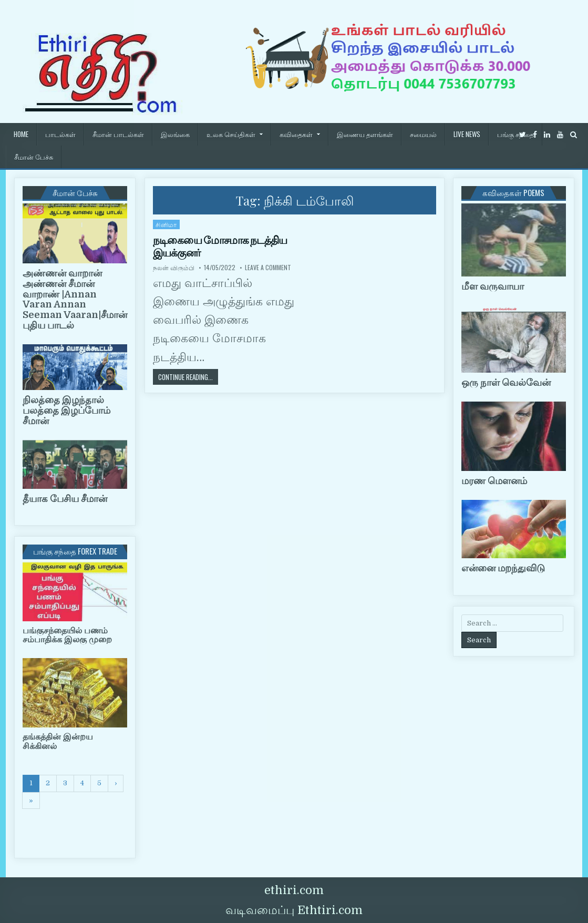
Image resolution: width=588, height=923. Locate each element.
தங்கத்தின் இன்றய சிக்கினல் (58, 742)
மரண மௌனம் (494, 481)
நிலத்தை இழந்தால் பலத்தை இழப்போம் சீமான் (66, 411)
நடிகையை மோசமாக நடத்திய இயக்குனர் (220, 247)
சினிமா (166, 224)
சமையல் (423, 134)
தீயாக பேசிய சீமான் (65, 499)
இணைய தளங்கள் (365, 134)
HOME (21, 134)
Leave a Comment (268, 268)
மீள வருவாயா (493, 286)
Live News (467, 134)
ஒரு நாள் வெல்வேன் (506, 383)
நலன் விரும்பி (174, 268)
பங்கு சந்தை (515, 134)
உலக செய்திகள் (231, 134)
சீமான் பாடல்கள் (118, 134)
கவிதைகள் (296, 134)
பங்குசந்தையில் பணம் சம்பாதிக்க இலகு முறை (67, 635)
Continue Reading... (188, 377)
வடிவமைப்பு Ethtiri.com (294, 910)
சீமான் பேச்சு (34, 157)
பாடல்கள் (60, 134)
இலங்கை (175, 134)
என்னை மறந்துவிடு (503, 568)
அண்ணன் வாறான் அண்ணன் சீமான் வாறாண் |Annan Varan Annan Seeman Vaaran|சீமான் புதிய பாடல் (75, 299)
